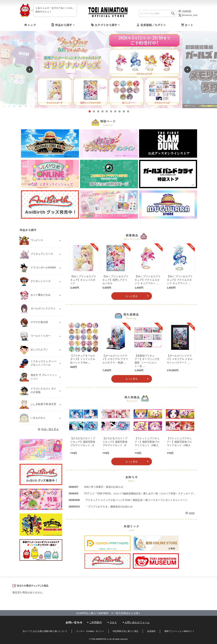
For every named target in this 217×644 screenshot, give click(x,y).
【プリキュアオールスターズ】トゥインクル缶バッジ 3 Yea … (83, 359)
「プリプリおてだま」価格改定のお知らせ (109, 507)
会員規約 (151, 631)
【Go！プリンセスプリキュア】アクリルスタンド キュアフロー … (148, 280)
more (192, 513)
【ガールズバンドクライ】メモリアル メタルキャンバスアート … (180, 359)
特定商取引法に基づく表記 (126, 631)
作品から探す (64, 25)
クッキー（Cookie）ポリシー (90, 631)
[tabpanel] (108, 70)
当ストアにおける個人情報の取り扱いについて (45, 631)
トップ (32, 25)
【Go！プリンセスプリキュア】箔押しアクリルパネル (115, 280)
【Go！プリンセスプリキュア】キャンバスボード (83, 280)
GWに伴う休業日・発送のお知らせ (104, 487)
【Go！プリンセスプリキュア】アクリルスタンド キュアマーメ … (180, 280)
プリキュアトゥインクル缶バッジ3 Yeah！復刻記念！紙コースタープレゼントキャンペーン (137, 500)
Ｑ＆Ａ (113, 622)
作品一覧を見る (50, 429)
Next (200, 70)
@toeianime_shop (188, 15)
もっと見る (132, 296)
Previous (17, 70)
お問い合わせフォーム (137, 622)
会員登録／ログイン (153, 25)
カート (189, 25)
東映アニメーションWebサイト (179, 631)
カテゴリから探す (106, 25)
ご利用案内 (96, 622)
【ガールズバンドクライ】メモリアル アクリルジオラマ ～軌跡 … (115, 359)
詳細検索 (187, 11)
